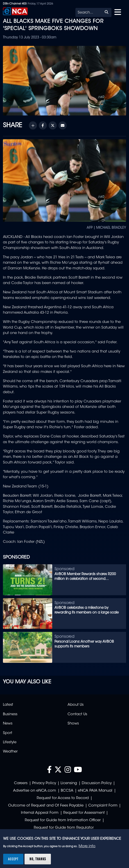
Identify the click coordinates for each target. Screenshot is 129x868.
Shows (73, 724)
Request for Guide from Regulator (64, 828)
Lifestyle (10, 742)
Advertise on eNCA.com (35, 791)
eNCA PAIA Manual (95, 791)
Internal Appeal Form (40, 813)
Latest (8, 705)
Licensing (69, 783)
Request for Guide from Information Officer (63, 820)
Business (10, 714)
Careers (21, 783)
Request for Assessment (84, 813)
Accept (13, 859)
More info (87, 846)
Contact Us (77, 714)
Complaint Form (103, 806)
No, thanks (38, 859)
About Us (76, 705)
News (8, 724)
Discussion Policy (97, 783)
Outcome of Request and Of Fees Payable (46, 806)
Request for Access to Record (63, 798)
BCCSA (67, 791)
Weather (10, 752)
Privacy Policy (44, 783)
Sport (8, 733)
